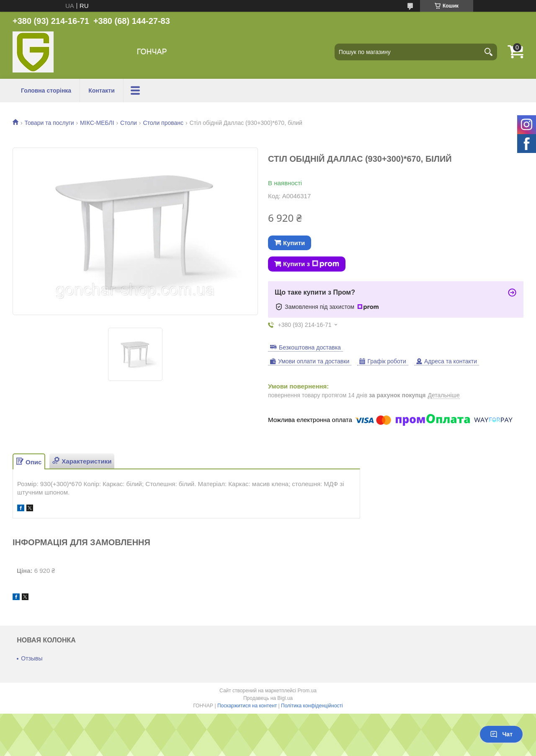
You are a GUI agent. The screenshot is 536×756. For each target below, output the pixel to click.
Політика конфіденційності (312, 706)
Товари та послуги (49, 123)
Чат (501, 734)
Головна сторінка (46, 91)
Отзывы (32, 658)
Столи (129, 123)
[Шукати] (489, 52)
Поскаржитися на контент (247, 706)
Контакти (102, 91)
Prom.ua (307, 691)
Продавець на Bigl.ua (268, 698)
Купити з (311, 264)
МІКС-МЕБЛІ (97, 123)
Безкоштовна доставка (310, 347)
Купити (294, 243)
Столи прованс (163, 123)
